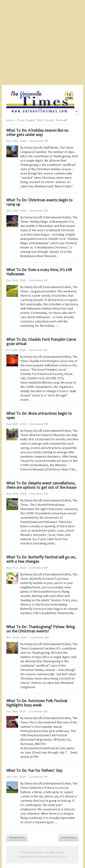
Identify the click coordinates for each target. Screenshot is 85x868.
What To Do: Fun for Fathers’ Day (34, 770)
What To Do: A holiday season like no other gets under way (37, 132)
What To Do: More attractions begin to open (39, 415)
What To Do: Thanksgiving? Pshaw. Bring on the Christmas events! (41, 629)
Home (10, 120)
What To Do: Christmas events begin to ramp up (39, 202)
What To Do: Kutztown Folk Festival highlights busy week (37, 703)
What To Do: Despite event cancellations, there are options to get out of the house (41, 485)
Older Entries (68, 837)
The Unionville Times (34, 852)
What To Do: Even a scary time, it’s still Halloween (39, 272)
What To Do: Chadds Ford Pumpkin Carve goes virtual (41, 341)
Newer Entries (17, 837)
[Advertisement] (42, 42)
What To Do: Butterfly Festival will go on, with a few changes (41, 559)
